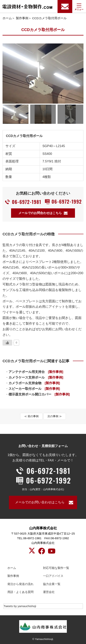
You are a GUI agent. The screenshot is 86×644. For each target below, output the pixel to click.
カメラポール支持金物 (34, 383)
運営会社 (49, 592)
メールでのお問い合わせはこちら (40, 502)
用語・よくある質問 (20, 592)
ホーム (7, 18)
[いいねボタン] (7, 343)
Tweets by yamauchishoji (20, 606)
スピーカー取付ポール (34, 389)
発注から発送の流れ (20, 584)
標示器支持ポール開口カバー (39, 394)
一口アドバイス (53, 576)
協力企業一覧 (52, 584)
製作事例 (22, 18)
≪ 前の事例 (31, 416)
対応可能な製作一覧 (56, 568)
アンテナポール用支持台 (36, 372)
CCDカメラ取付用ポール (49, 18)
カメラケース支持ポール (36, 377)
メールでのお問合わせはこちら (43, 213)
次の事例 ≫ (55, 416)
